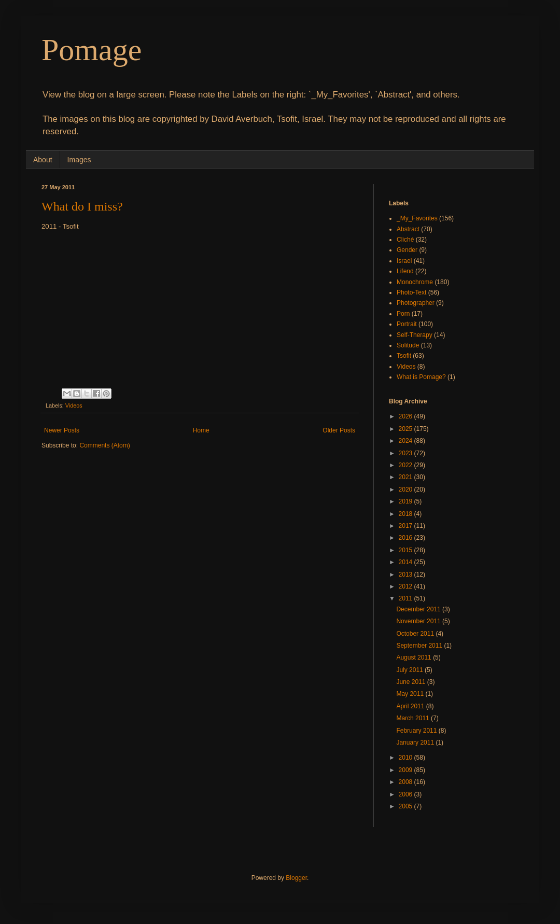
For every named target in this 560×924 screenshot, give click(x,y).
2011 (407, 598)
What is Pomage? (421, 377)
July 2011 (410, 670)
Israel (404, 261)
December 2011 (419, 609)
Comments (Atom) (104, 445)
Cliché (405, 240)
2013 (407, 575)
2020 (407, 489)
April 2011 (411, 706)
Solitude (408, 345)
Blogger (296, 878)
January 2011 (416, 743)
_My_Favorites (417, 218)
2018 (407, 514)
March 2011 (414, 718)
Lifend (405, 271)
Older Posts (339, 430)
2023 (407, 453)
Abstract (408, 229)
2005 (407, 806)
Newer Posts (62, 430)
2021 (407, 477)
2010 (407, 758)
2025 (407, 429)
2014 (407, 562)
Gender (407, 250)
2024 (407, 441)
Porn (403, 314)
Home (201, 430)
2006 (407, 794)
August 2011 (415, 657)
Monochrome (415, 282)
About (43, 160)
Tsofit (404, 356)
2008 (407, 782)
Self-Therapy (415, 335)
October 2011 (416, 634)
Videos (74, 405)
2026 (407, 416)
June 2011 (411, 682)
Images (79, 160)
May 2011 (411, 694)
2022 (407, 465)
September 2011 (420, 646)
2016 (407, 538)
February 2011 (417, 731)
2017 (407, 526)
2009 (407, 770)
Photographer (416, 303)
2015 (407, 550)
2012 (407, 586)
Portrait (407, 324)
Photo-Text (411, 292)
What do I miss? (82, 206)
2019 (407, 501)
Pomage (92, 50)
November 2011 (419, 621)
